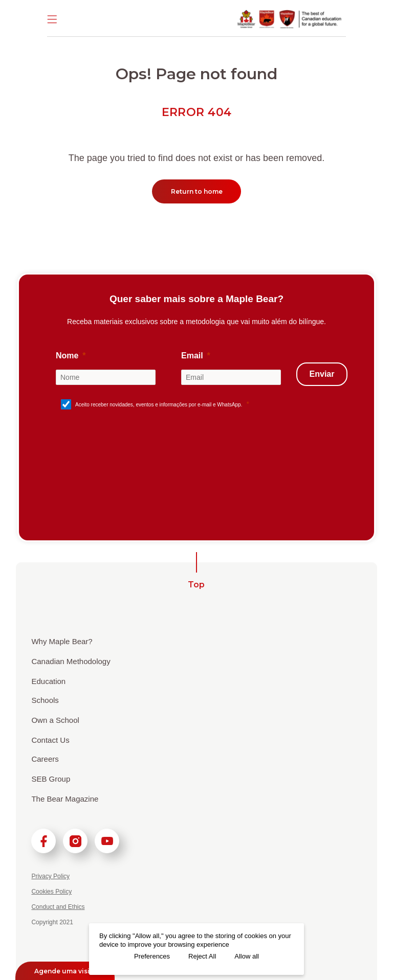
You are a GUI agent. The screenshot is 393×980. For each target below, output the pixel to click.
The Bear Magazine (65, 799)
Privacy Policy (50, 876)
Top (196, 585)
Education (48, 681)
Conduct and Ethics (58, 907)
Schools (45, 700)
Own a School (55, 720)
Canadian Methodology (71, 661)
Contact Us (50, 740)
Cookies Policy (51, 892)
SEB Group (51, 779)
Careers (45, 759)
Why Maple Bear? (62, 641)
